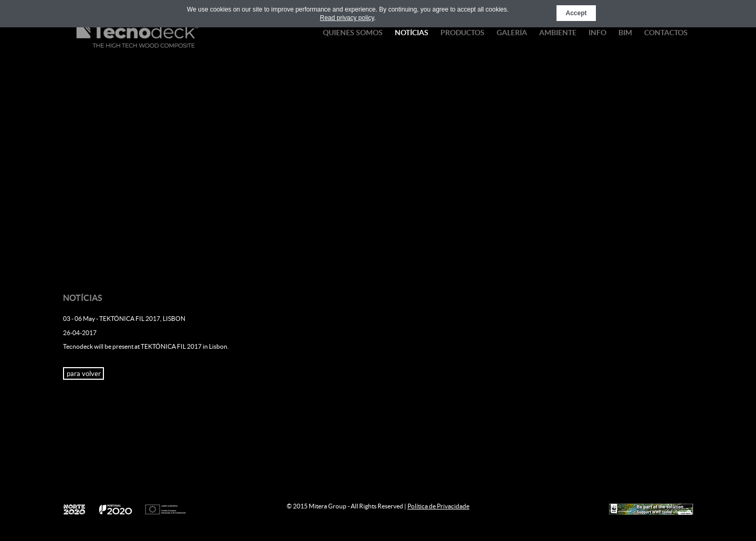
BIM (625, 33)
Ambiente (558, 33)
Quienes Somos (353, 33)
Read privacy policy (347, 18)
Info (597, 33)
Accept (576, 13)
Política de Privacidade (438, 506)
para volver (84, 374)
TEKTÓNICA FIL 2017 (171, 346)
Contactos (666, 33)
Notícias (412, 33)
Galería (512, 33)
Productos (463, 33)
